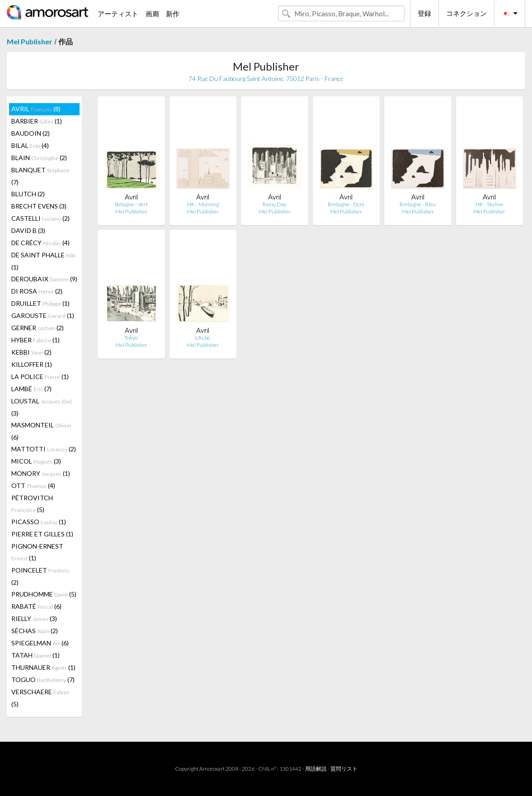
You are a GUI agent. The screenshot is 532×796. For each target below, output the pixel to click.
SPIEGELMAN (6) (40, 643)
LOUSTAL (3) (42, 407)
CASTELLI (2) (40, 218)
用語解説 (316, 769)
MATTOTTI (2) (44, 449)
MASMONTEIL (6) (42, 431)
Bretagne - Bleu (418, 204)
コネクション (466, 13)
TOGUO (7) (43, 680)
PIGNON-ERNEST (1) (37, 552)
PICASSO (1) (39, 522)
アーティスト (118, 14)
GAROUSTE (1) (43, 315)
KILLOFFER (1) (32, 364)
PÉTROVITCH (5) (32, 504)
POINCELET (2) (40, 576)
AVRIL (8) (36, 109)
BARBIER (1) (37, 121)
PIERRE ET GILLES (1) (42, 534)
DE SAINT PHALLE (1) (43, 261)
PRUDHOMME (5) (44, 594)
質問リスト (344, 769)
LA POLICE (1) (40, 377)
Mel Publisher (30, 41)
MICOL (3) (36, 461)
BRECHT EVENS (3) (39, 206)
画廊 (152, 14)
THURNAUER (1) (43, 667)
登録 (424, 13)
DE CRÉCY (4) (40, 243)
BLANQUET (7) (40, 176)
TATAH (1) (35, 655)
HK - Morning (203, 204)
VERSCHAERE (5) (40, 698)
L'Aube (203, 338)
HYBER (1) (35, 340)
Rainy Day (275, 204)
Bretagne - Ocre (346, 204)
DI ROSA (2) (37, 291)
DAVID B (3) (28, 230)
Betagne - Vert (131, 204)
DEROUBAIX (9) (44, 279)
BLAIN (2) (39, 158)
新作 (173, 14)
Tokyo (131, 338)
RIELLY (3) (34, 618)
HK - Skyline (490, 204)
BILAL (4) (30, 145)
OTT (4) (33, 486)
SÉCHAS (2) (35, 631)
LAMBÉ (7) (31, 389)
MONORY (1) (41, 473)
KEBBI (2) (31, 352)
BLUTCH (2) (28, 194)
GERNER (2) (38, 328)
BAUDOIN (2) (31, 133)
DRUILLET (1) (40, 303)
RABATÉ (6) (36, 606)
